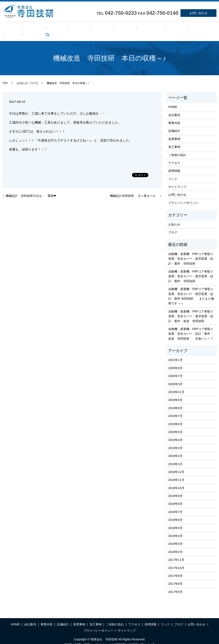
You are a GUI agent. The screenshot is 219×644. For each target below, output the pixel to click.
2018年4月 (175, 529)
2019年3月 (175, 441)
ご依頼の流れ (111, 28)
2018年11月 (176, 473)
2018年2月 (175, 545)
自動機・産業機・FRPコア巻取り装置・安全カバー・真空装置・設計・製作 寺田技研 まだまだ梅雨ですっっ (191, 290)
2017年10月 (176, 561)
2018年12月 (176, 465)
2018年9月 (175, 489)
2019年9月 (175, 393)
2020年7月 (175, 369)
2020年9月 (175, 361)
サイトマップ (177, 180)
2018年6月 (175, 513)
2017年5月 (175, 585)
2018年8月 (175, 497)
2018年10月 (176, 481)
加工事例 (92, 28)
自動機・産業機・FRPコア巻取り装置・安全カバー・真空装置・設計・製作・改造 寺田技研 (191, 310)
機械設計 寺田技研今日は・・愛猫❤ (31, 189)
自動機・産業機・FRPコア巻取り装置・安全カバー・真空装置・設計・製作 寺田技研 (191, 252)
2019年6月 (175, 417)
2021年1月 (175, 354)
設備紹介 (58, 28)
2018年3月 (175, 537)
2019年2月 (175, 449)
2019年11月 (176, 385)
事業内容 (41, 28)
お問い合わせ (198, 13)
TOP (5, 77)
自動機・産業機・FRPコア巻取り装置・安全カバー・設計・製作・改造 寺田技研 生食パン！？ (191, 327)
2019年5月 (175, 425)
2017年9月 (175, 569)
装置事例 (75, 28)
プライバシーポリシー (183, 196)
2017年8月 (175, 577)
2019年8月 (175, 401)
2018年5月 (175, 521)
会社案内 (25, 28)
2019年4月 (175, 433)
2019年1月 (175, 457)
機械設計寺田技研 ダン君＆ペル (134, 189)
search (189, 28)
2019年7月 (175, 409)
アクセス (131, 28)
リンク (163, 28)
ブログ (177, 28)
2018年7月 (175, 505)
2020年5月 (175, 377)
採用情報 (148, 28)
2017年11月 (176, 553)
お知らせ (23, 77)
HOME (9, 28)
